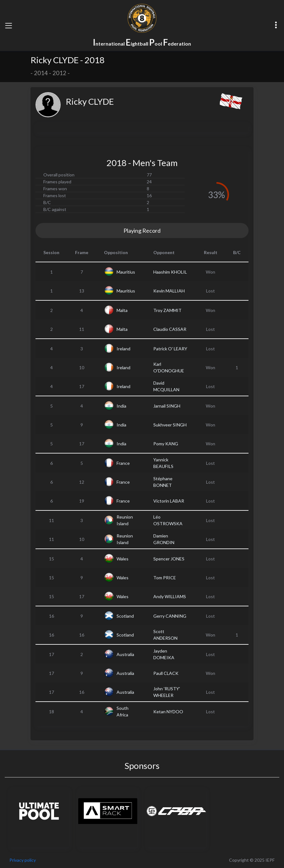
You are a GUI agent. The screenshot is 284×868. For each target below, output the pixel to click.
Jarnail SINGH (167, 406)
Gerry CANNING (170, 616)
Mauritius (126, 272)
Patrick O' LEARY (170, 349)
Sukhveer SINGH (170, 425)
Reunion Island (125, 520)
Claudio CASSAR (170, 329)
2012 (59, 73)
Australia (125, 654)
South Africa (123, 711)
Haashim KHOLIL (170, 272)
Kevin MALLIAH (169, 291)
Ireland (123, 349)
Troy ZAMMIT (167, 310)
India (121, 406)
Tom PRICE (165, 578)
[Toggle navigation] (8, 25)
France (123, 463)
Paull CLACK (166, 673)
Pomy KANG (166, 444)
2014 (41, 73)
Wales (123, 559)
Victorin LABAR (169, 501)
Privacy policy (23, 860)
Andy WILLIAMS (170, 596)
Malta (122, 310)
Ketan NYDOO (168, 712)
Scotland (125, 616)
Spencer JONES (169, 559)
